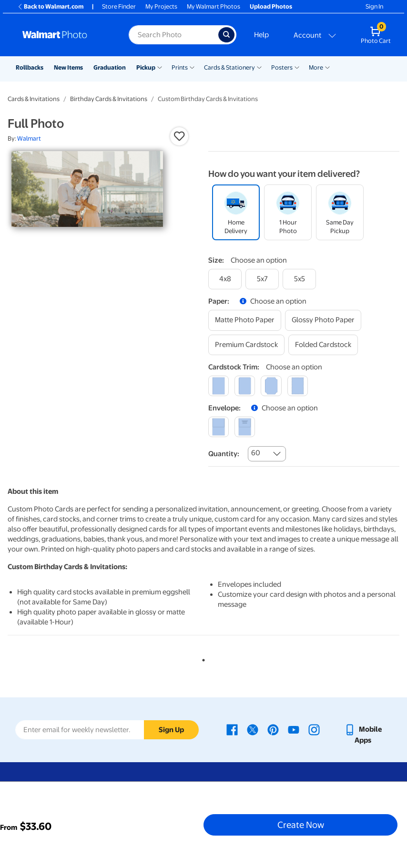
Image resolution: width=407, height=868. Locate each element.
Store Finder (119, 6)
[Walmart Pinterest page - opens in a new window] (273, 729)
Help (261, 35)
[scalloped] (298, 386)
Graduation (110, 67)
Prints (180, 67)
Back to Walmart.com (50, 6)
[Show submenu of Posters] (297, 67)
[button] (179, 136)
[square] (219, 386)
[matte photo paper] (245, 320)
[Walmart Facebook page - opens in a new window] (232, 729)
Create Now (301, 825)
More (316, 67)
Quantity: (224, 454)
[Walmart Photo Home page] (65, 35)
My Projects (161, 6)
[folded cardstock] (323, 345)
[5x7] (262, 279)
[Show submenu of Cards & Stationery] (259, 67)
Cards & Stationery (229, 67)
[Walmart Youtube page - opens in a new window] (294, 729)
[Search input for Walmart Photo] (173, 35)
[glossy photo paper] (323, 320)
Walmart (29, 138)
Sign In (374, 6)
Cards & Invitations (34, 99)
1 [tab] (202, 658)
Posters (282, 67)
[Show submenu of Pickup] (160, 67)
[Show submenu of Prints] (192, 67)
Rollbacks (30, 67)
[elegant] (271, 386)
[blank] (219, 427)
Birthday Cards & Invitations (109, 99)
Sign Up (171, 730)
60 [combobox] (256, 453)
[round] (245, 386)
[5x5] (299, 279)
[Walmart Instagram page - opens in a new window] (314, 729)
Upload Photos (271, 6)
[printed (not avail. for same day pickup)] (245, 427)
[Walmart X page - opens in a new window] (253, 729)
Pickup (146, 67)
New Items (68, 67)
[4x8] (225, 279)
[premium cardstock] (246, 345)
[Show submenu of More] (327, 67)
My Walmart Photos (214, 6)
